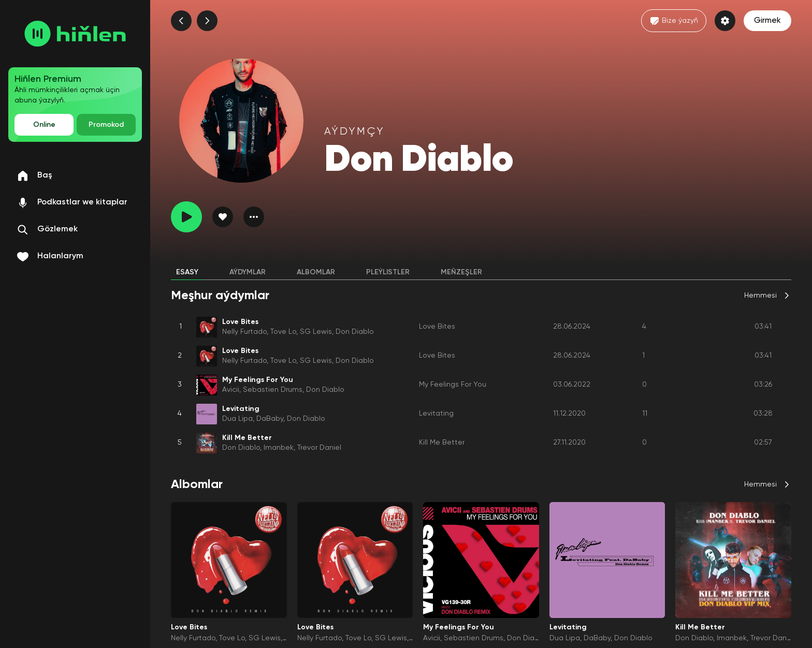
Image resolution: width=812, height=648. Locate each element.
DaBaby (270, 419)
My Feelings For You (453, 385)
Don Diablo (355, 332)
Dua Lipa (237, 419)
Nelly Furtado (244, 332)
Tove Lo (283, 332)
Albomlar (316, 272)
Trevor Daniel (319, 448)
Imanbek (279, 448)
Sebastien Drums (273, 390)
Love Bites (437, 327)
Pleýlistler (388, 272)
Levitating (436, 414)
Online (44, 125)
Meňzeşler (461, 272)
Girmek (767, 21)
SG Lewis (316, 332)
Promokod (106, 125)
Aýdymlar (248, 272)
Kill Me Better (442, 443)
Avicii (231, 390)
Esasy (187, 272)
